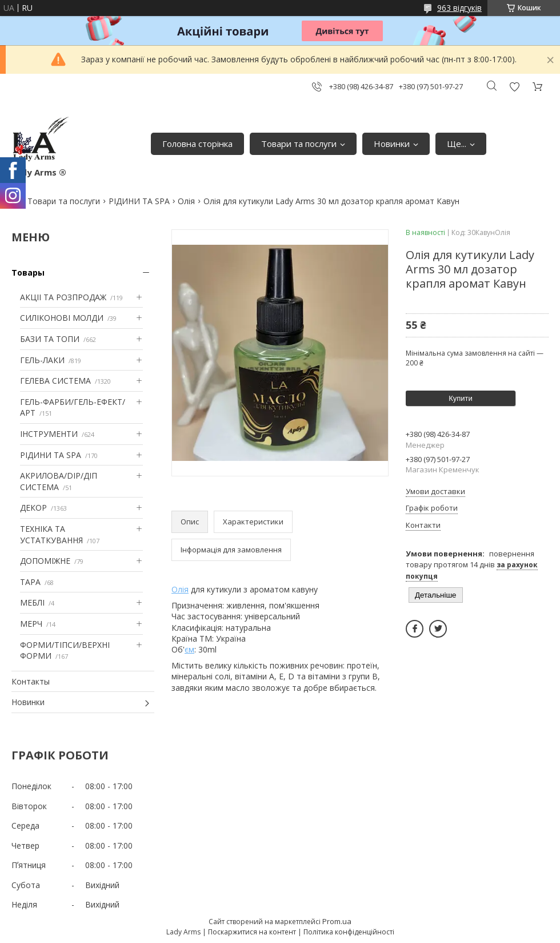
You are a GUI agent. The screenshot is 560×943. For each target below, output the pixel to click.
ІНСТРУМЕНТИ (49, 434)
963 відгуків (459, 8)
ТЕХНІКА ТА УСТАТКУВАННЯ (51, 534)
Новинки (392, 144)
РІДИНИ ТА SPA (139, 201)
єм (189, 649)
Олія (186, 201)
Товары (28, 272)
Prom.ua (337, 921)
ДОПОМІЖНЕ (45, 561)
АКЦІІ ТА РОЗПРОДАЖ (63, 297)
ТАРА (30, 582)
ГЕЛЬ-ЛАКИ (42, 360)
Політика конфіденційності (349, 932)
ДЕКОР (33, 508)
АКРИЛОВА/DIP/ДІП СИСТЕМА (59, 481)
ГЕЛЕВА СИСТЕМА (55, 381)
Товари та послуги (299, 144)
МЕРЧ (31, 624)
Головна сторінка (197, 144)
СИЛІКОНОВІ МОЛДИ (62, 318)
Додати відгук (514, 87)
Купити (461, 398)
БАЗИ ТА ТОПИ (50, 339)
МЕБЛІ (32, 602)
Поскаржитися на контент (252, 932)
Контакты (31, 681)
